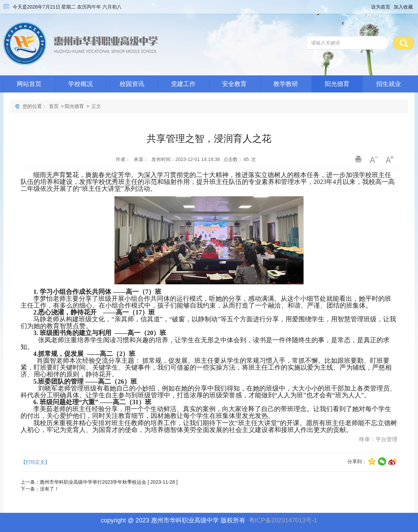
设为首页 (381, 7)
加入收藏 (403, 7)
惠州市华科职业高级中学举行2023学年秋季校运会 (93, 482)
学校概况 (81, 84)
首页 (54, 106)
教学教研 (286, 84)
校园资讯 (132, 84)
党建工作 (183, 84)
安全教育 (234, 84)
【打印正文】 (35, 462)
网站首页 (29, 84)
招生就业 (389, 84)
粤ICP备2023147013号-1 (283, 520)
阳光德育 (337, 84)
